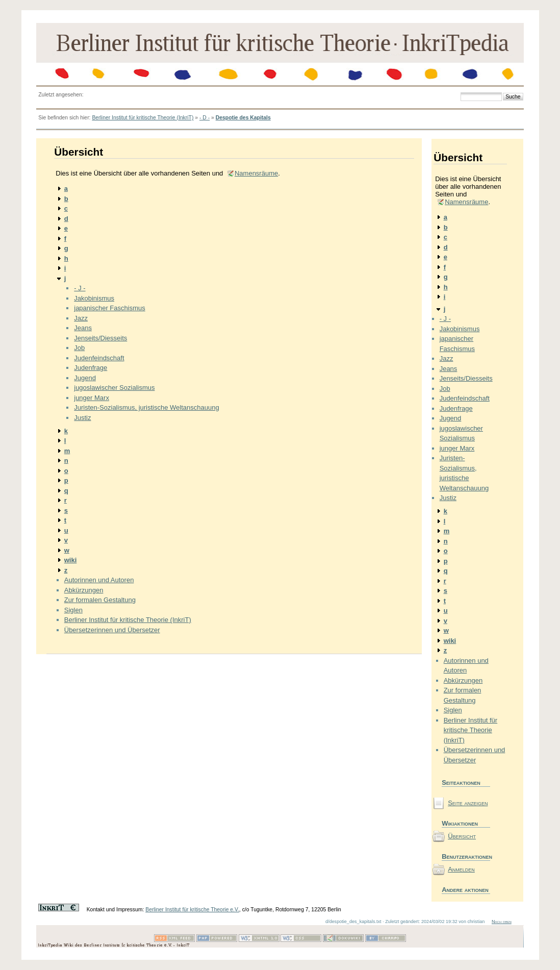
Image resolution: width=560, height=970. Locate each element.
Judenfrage (91, 368)
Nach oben (502, 922)
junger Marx (92, 398)
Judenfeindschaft (99, 358)
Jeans (83, 328)
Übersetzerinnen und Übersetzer (112, 630)
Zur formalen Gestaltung (100, 600)
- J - (80, 288)
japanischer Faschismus (109, 308)
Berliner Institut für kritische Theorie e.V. (192, 910)
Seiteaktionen (461, 782)
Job (79, 348)
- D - (205, 118)
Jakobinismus (94, 298)
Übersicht (462, 836)
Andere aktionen (465, 890)
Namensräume (256, 173)
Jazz (81, 318)
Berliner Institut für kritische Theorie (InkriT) (143, 118)
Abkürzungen (84, 590)
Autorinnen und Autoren (99, 580)
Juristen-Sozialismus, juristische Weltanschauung (146, 407)
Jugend (85, 378)
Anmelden (461, 869)
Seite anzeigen (468, 803)
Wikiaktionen (460, 823)
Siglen (73, 610)
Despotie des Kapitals (243, 118)
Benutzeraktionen (466, 856)
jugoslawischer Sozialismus (114, 388)
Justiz (82, 418)
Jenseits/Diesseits (100, 338)
